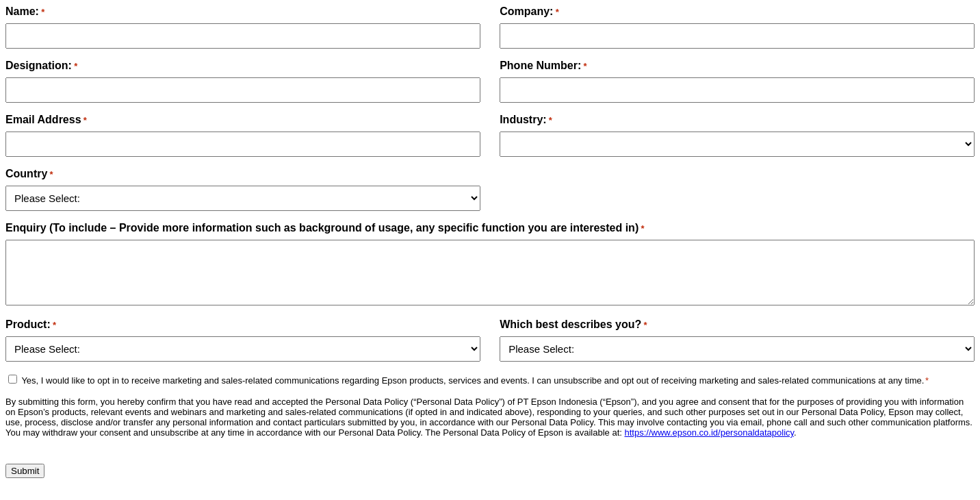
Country (29, 174)
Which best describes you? (573, 324)
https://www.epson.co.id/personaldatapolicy (709, 433)
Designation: (41, 65)
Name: (25, 11)
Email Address (46, 120)
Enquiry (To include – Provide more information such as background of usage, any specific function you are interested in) (325, 228)
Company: (529, 11)
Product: (31, 324)
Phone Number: (543, 65)
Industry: (526, 120)
